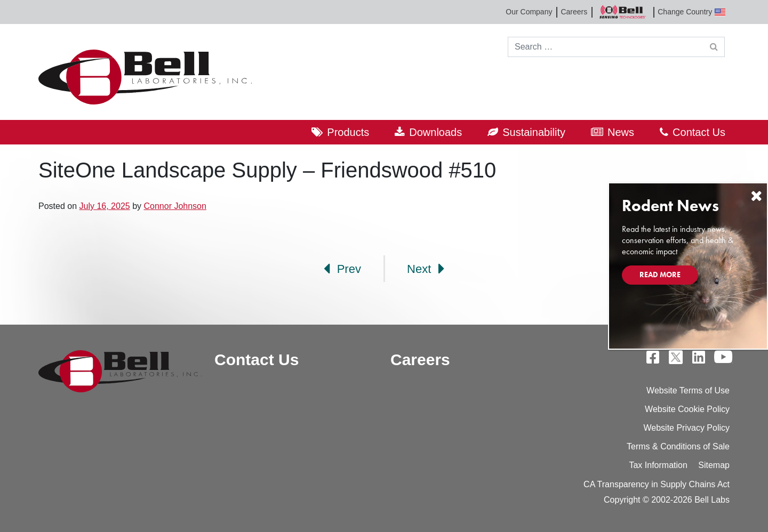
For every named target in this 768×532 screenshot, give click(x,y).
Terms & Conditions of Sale (678, 446)
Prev (342, 269)
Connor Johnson (175, 206)
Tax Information (658, 465)
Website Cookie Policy (687, 409)
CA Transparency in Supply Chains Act (657, 484)
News (621, 132)
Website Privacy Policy (686, 428)
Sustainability (534, 132)
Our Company (529, 12)
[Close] (756, 196)
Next (426, 269)
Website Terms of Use (688, 390)
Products (348, 132)
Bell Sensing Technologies (622, 12)
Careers (574, 12)
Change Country (691, 12)
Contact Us (699, 132)
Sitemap (714, 465)
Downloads (435, 132)
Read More (660, 275)
